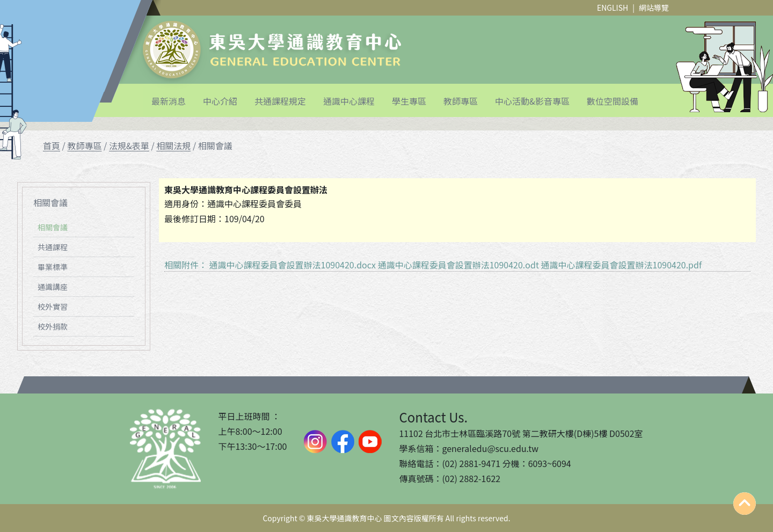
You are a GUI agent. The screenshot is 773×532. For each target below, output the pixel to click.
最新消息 (169, 101)
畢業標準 (53, 267)
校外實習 (53, 307)
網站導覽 (654, 8)
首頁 (52, 145)
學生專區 (409, 101)
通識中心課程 (349, 101)
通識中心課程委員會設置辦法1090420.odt (458, 265)
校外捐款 (53, 326)
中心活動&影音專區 (532, 101)
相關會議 (53, 227)
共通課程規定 (280, 101)
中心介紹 (220, 101)
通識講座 (53, 287)
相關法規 (173, 145)
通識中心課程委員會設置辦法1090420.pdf (622, 265)
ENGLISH (612, 8)
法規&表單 (129, 145)
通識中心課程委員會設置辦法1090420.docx (293, 265)
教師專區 (461, 101)
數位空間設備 (612, 101)
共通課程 (53, 247)
